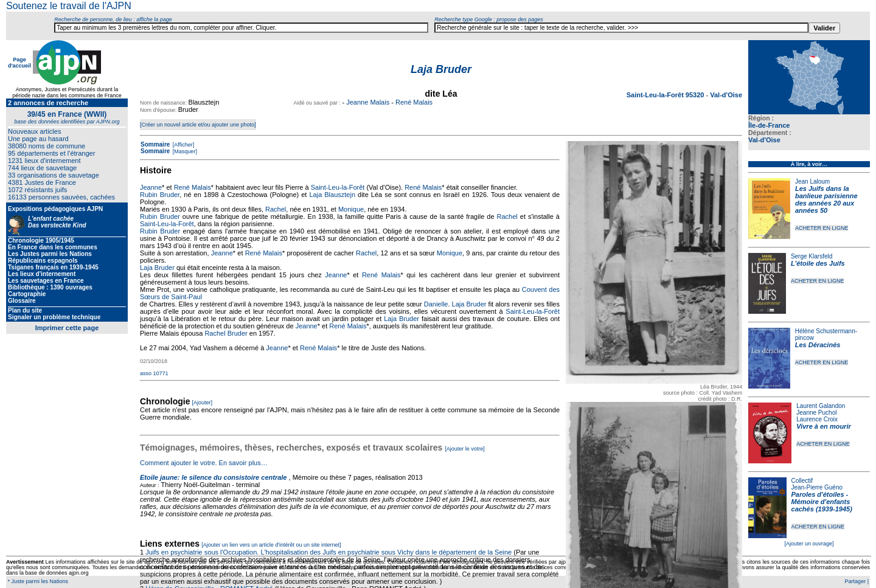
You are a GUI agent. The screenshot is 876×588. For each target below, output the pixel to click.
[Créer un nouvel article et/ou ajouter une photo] (198, 125)
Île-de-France (769, 125)
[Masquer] (184, 151)
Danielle (436, 304)
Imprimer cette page (67, 328)
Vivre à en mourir (823, 426)
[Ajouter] (203, 403)
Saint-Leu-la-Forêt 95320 (666, 95)
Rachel (276, 209)
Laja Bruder (157, 268)
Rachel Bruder (226, 333)
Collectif (802, 481)
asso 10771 (154, 373)
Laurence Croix (817, 419)
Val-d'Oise (764, 140)
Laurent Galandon (821, 406)
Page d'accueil (19, 63)
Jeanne (151, 187)
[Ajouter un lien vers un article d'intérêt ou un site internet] (271, 545)
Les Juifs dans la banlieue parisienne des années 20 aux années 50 (826, 199)
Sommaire (155, 144)
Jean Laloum (812, 182)
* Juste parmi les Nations (37, 581)
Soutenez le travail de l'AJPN (69, 6)
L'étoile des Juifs (818, 263)
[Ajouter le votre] (465, 449)
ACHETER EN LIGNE (822, 228)
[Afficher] (182, 145)
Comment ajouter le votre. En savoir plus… (204, 463)
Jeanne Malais (368, 102)
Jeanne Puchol (816, 413)
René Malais (414, 102)
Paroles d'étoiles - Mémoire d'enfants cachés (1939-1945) (822, 502)
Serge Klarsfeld (812, 256)
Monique (351, 209)
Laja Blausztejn (332, 195)
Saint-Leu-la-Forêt (338, 187)
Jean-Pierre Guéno (817, 487)
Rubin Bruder (160, 195)
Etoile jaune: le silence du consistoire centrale (213, 477)
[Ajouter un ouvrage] (809, 544)
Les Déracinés (818, 345)
